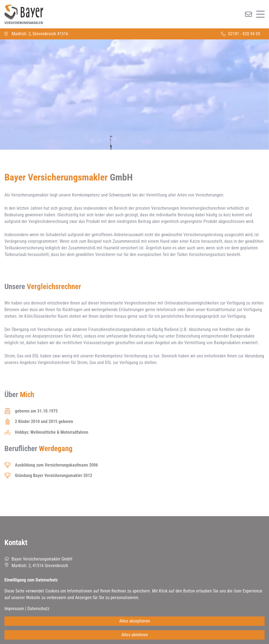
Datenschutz (38, 609)
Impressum (14, 609)
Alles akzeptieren (135, 621)
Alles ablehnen (135, 635)
